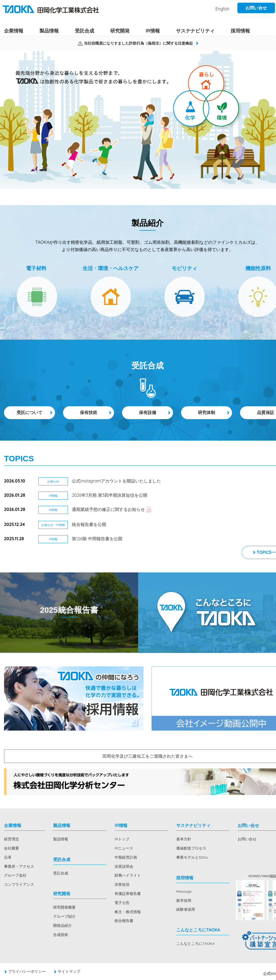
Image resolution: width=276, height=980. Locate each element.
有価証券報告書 (128, 894)
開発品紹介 (62, 925)
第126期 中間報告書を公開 (97, 539)
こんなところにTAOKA (196, 943)
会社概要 (12, 848)
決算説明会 (124, 866)
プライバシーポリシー (27, 971)
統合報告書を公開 (89, 524)
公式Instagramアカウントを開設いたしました (116, 481)
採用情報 (240, 31)
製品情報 (49, 31)
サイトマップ (69, 971)
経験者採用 (186, 909)
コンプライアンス (19, 884)
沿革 (8, 857)
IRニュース (124, 848)
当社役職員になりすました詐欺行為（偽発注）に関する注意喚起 (138, 43)
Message (184, 891)
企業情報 (14, 31)
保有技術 (89, 412)
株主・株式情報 (128, 912)
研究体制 (207, 412)
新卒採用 (184, 901)
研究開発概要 (64, 907)
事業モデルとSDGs (192, 857)
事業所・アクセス (19, 866)
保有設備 (148, 412)
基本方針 (184, 839)
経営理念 (12, 839)
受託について (30, 412)
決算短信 (122, 884)
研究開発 (120, 31)
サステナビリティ (195, 31)
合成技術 (61, 935)
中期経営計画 (126, 857)
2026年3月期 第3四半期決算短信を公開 (110, 495)
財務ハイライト (128, 875)
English (222, 9)
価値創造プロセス (191, 848)
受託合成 (84, 31)
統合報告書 (124, 921)
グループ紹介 (64, 916)
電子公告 (122, 903)
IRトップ (122, 839)
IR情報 (153, 31)
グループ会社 (15, 875)
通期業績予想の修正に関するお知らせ (108, 509)
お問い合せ (256, 8)
